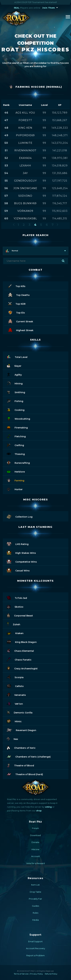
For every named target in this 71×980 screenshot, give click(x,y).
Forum (35, 828)
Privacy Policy (37, 974)
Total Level (17, 357)
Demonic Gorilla (20, 712)
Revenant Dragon (21, 730)
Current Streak (21, 321)
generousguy (25, 181)
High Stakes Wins (21, 552)
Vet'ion (15, 703)
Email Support (35, 941)
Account (35, 856)
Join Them (49, 8)
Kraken (15, 633)
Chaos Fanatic (19, 659)
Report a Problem (35, 955)
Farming (16, 480)
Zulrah (13, 624)
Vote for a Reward (35, 863)
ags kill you (25, 113)
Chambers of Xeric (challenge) (29, 756)
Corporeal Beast (20, 615)
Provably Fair (35, 899)
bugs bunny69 (25, 203)
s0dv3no (25, 196)
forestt (25, 120)
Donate (35, 842)
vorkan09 (25, 211)
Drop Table (35, 892)
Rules (35, 913)
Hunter (15, 489)
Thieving (16, 454)
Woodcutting (18, 418)
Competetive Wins (22, 561)
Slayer (14, 365)
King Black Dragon (22, 642)
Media (35, 920)
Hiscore (35, 849)
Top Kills (17, 286)
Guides (35, 906)
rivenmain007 (25, 150)
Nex (12, 739)
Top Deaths (19, 295)
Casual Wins (18, 570)
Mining (15, 383)
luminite (25, 143)
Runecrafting (18, 462)
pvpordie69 (25, 135)
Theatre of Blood (20, 765)
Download (35, 835)
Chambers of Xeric (21, 747)
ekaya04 (25, 158)
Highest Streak (21, 330)
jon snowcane (25, 188)
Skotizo (15, 606)
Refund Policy (51, 974)
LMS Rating (18, 544)
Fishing (15, 401)
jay (25, 173)
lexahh (25, 166)
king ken (25, 128)
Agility (14, 374)
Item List (35, 885)
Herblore (16, 471)
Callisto (15, 686)
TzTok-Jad (17, 597)
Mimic (14, 721)
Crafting (15, 445)
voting (48, 807)
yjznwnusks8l (25, 218)
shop (39, 811)
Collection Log (20, 516)
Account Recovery (35, 948)
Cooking (16, 409)
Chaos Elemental (20, 650)
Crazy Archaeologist (22, 668)
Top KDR (17, 303)
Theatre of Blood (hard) (25, 774)
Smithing (16, 392)
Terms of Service (21, 974)
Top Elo (17, 312)
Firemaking (17, 427)
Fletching (16, 436)
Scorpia (15, 677)
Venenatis (16, 694)
